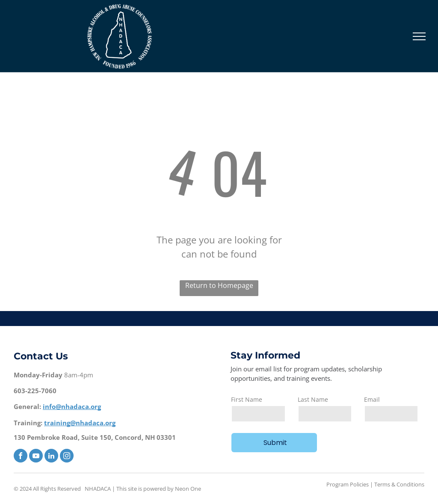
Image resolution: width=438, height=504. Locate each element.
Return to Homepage (219, 285)
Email (372, 399)
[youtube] (36, 457)
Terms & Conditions (399, 484)
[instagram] (67, 457)
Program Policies (348, 484)
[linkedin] (51, 457)
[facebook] (21, 457)
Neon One (188, 489)
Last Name (313, 399)
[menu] (419, 36)
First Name (247, 399)
